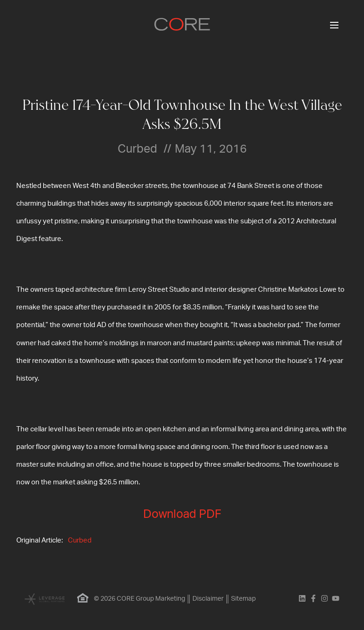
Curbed (80, 540)
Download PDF (182, 514)
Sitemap (243, 599)
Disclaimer (208, 599)
